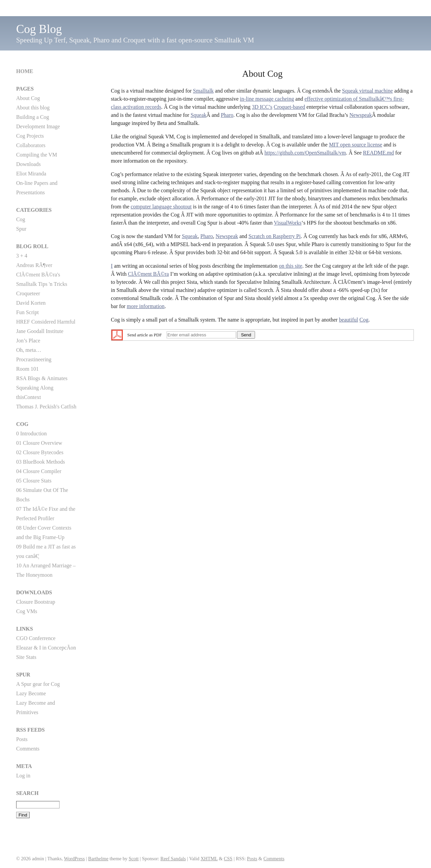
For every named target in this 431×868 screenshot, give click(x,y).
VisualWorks (288, 223)
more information (146, 306)
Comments (28, 749)
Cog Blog (39, 29)
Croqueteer (28, 293)
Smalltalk (203, 91)
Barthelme (98, 859)
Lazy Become (31, 693)
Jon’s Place (28, 341)
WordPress (74, 859)
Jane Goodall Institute (40, 331)
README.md (379, 153)
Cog (364, 320)
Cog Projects (30, 136)
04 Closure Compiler (39, 471)
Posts (22, 739)
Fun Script (27, 312)
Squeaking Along (35, 388)
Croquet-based (290, 107)
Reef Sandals (173, 859)
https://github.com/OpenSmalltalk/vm (305, 153)
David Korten (31, 303)
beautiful (348, 320)
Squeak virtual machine (368, 91)
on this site (291, 266)
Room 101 (27, 369)
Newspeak (361, 115)
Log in (23, 776)
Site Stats (26, 657)
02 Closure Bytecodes (40, 452)
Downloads (28, 164)
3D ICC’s (262, 107)
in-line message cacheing (267, 99)
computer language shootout (161, 207)
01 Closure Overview (39, 443)
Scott (134, 859)
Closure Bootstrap (36, 602)
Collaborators (31, 145)
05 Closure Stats (34, 481)
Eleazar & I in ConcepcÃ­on (46, 648)
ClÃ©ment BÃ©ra (148, 274)
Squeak (198, 115)
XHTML (209, 859)
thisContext (29, 397)
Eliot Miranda (31, 174)
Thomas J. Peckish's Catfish (46, 407)
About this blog (33, 108)
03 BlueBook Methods (41, 462)
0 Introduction (31, 433)
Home (25, 71)
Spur (21, 229)
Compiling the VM (37, 155)
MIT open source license (356, 145)
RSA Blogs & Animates (42, 378)
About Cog (28, 98)
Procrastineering (34, 359)
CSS (228, 859)
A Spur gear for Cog (38, 684)
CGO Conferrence (36, 638)
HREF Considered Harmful (46, 322)
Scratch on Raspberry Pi (275, 236)
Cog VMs (27, 611)
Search (27, 793)
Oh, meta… (29, 350)
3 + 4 (22, 256)
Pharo (227, 115)
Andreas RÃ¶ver (34, 265)
